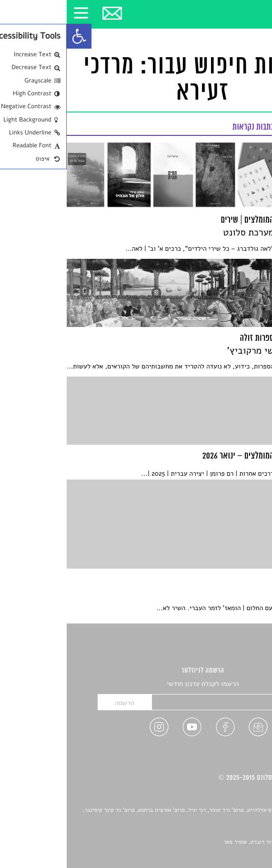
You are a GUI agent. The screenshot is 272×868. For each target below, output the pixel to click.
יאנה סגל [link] (232, 832)
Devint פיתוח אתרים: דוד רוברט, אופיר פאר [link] (207, 842)
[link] (12, 36)
